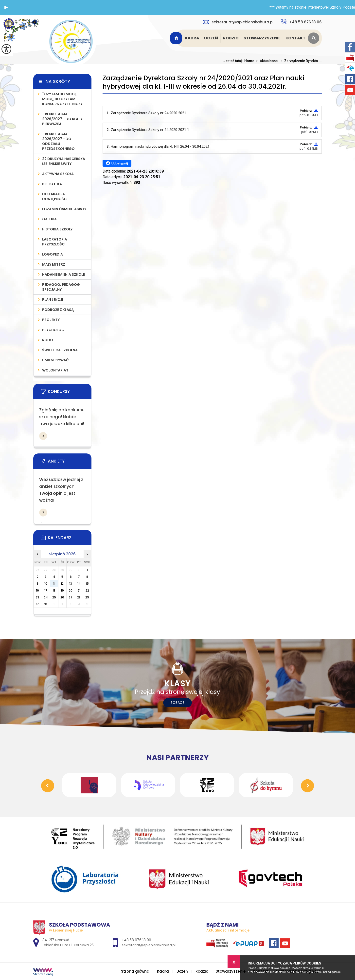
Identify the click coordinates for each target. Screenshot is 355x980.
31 (46, 604)
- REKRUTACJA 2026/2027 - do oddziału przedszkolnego (58, 141)
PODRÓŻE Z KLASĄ (58, 310)
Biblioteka (52, 184)
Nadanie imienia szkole (63, 274)
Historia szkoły (57, 229)
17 (46, 590)
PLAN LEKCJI (53, 300)
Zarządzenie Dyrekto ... (300, 61)
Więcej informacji (43, 436)
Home (249, 61)
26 (62, 597)
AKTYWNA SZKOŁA (58, 174)
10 (46, 584)
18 (54, 590)
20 (71, 590)
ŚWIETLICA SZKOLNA (60, 350)
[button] (6, 7)
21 (79, 590)
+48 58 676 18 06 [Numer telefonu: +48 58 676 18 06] (136, 940)
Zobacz (177, 703)
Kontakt (295, 38)
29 (87, 597)
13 (71, 584)
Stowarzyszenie (262, 38)
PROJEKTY (51, 320)
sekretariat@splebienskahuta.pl (238, 22)
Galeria (49, 219)
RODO (48, 340)
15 (87, 584)
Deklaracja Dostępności (55, 196)
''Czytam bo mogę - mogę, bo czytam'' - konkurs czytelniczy (62, 99)
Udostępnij (117, 163)
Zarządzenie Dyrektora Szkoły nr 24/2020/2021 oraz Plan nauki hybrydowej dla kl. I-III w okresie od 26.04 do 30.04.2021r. (204, 82)
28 (79, 597)
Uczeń (211, 38)
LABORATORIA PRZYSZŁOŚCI (55, 242)
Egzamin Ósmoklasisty (64, 209)
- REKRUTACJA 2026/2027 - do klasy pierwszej (62, 119)
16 (37, 590)
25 (54, 597)
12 (62, 584)
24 (46, 597)
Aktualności (266, 61)
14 (79, 584)
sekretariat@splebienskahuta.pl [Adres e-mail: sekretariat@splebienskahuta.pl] (149, 945)
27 (71, 597)
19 (62, 590)
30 (38, 604)
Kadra (192, 38)
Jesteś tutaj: (234, 61)
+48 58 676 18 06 (301, 22)
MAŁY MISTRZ (54, 264)
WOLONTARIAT (55, 370)
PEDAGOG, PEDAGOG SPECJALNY (61, 287)
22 (87, 590)
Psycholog (53, 330)
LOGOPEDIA (53, 254)
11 (54, 584)
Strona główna (177, 38)
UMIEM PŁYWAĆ (55, 360)
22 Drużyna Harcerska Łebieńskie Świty (64, 161)
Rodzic (231, 38)
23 (37, 597)
